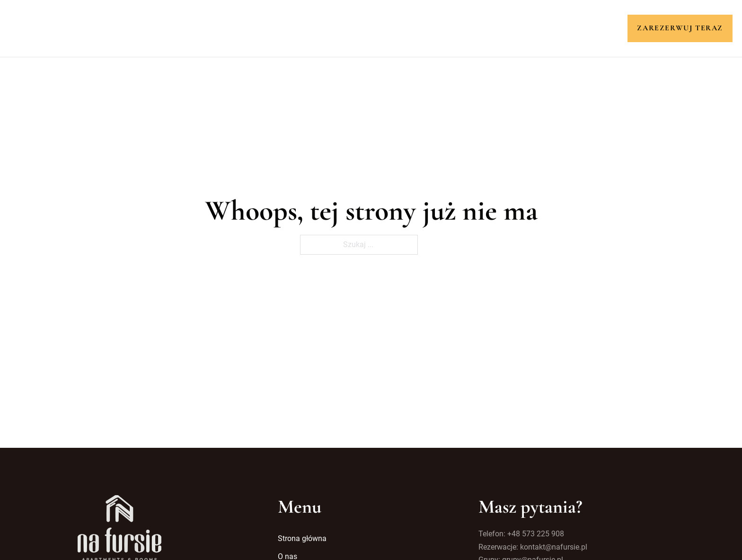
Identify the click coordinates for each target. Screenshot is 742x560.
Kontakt (483, 28)
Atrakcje (387, 28)
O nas (300, 28)
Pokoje (340, 28)
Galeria (437, 28)
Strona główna (243, 28)
